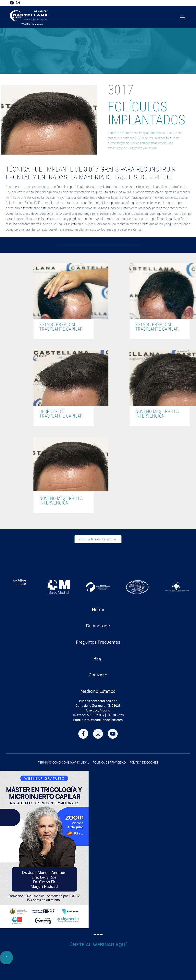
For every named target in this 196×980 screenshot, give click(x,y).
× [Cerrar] (7, 956)
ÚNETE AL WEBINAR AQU (97, 945)
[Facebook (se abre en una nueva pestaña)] (12, 3)
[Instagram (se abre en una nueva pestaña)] (18, 3)
